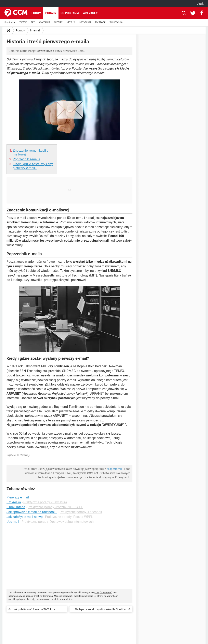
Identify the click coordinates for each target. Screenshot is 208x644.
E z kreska (14, 502)
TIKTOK (23, 23)
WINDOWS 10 (116, 23)
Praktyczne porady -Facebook (81, 512)
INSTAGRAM (85, 23)
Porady (51, 13)
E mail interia (16, 507)
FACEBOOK (100, 23)
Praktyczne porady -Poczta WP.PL (69, 517)
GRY (33, 23)
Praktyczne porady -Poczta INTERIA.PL (55, 507)
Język (200, 4)
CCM (97, 593)
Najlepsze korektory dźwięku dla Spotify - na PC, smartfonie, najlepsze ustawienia (101, 610)
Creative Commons (43, 596)
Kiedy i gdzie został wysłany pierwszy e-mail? (33, 166)
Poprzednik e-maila (27, 159)
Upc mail (13, 522)
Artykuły (90, 13)
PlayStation (10, 23)
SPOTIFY (58, 23)
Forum (36, 13)
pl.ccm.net (106, 593)
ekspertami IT (115, 469)
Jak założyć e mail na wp (25, 517)
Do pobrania (70, 13)
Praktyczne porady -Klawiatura (45, 502)
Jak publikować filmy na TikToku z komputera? (34, 610)
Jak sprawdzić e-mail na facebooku (32, 512)
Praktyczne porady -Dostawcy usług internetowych (58, 522)
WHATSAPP (44, 23)
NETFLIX (71, 23)
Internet (35, 30)
